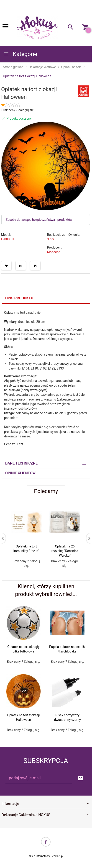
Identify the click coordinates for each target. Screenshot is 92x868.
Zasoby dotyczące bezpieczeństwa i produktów (39, 220)
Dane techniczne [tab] (21, 463)
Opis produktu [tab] (19, 298)
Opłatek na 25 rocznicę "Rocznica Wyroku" (65, 551)
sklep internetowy (39, 856)
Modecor (54, 252)
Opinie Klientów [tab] (20, 473)
